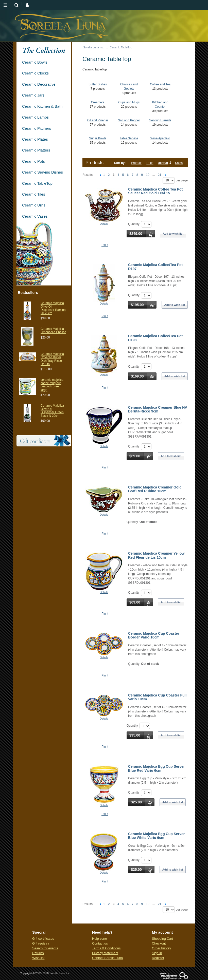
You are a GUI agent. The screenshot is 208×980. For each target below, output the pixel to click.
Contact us (100, 943)
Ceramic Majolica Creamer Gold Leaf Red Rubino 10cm (155, 489)
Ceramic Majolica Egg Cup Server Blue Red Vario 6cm (156, 768)
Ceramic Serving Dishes (42, 172)
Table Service (129, 138)
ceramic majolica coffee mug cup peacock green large (52, 385)
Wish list (38, 958)
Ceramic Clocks (35, 73)
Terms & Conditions (106, 948)
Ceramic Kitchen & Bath (42, 106)
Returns (38, 953)
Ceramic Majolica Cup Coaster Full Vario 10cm (157, 697)
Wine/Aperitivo (160, 138)
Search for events (45, 948)
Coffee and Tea (160, 84)
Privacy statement (105, 953)
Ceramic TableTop (37, 183)
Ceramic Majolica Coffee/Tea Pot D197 (155, 267)
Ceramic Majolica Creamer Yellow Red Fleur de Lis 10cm (156, 555)
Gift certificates (43, 939)
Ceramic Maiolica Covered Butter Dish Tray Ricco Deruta (52, 359)
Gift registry (41, 943)
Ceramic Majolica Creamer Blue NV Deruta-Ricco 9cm (158, 409)
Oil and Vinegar (98, 120)
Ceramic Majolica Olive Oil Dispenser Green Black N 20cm (52, 411)
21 (160, 175)
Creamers (98, 102)
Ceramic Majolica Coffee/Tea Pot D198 (155, 338)
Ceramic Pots (33, 161)
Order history (161, 948)
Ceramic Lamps (35, 117)
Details (104, 224)
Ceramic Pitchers (37, 128)
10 (148, 175)
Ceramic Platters (36, 150)
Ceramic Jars (33, 95)
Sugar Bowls (98, 138)
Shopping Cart (162, 939)
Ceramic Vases (35, 216)
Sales (179, 163)
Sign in (157, 953)
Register (158, 958)
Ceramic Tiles (34, 194)
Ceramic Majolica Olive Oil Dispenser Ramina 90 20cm (53, 308)
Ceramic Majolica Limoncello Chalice (53, 331)
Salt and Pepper (129, 120)
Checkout (159, 943)
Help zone (100, 939)
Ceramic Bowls (35, 62)
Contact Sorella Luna (107, 958)
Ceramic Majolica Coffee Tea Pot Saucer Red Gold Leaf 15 (155, 191)
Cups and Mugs (129, 102)
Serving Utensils (160, 120)
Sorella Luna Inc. (94, 47)
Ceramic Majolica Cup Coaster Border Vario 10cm (154, 635)
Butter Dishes (98, 84)
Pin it (105, 245)
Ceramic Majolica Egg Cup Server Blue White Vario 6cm (156, 836)
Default (163, 163)
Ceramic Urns (34, 205)
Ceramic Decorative (39, 84)
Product (136, 163)
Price (150, 163)
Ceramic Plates (35, 139)
